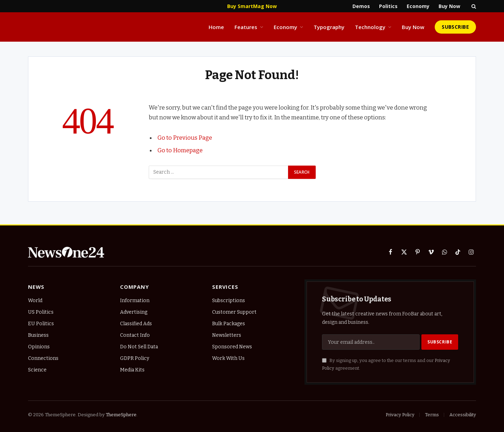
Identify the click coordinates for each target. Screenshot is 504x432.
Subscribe (455, 27)
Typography (329, 27)
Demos (361, 6)
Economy (418, 6)
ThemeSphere (121, 415)
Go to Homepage (180, 150)
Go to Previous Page (185, 138)
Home (216, 27)
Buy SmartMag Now (252, 6)
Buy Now (449, 6)
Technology (370, 27)
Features (246, 27)
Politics (388, 6)
